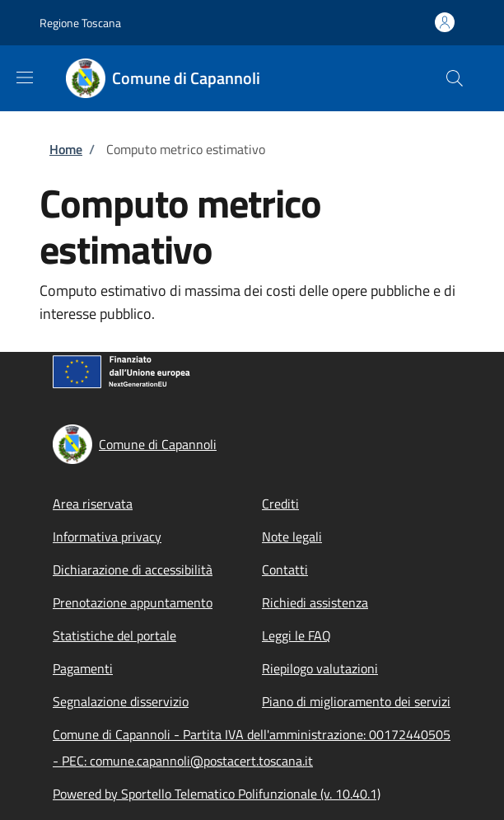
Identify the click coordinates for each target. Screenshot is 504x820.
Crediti (280, 504)
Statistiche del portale (114, 635)
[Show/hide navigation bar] (25, 77)
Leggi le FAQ (296, 635)
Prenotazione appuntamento (133, 602)
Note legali (292, 537)
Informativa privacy (107, 537)
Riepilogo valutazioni (320, 668)
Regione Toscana (80, 23)
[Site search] (455, 78)
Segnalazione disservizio (121, 701)
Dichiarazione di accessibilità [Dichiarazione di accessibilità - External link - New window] (133, 569)
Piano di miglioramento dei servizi (356, 701)
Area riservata (93, 504)
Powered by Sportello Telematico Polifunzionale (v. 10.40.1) (217, 794)
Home (66, 149)
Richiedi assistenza (315, 602)
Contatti (285, 569)
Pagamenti (83, 668)
